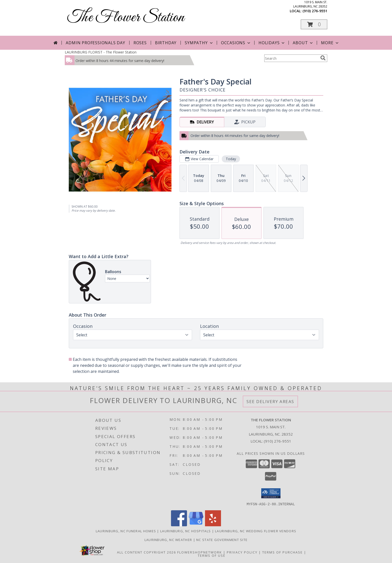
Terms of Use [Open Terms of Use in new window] (212, 555)
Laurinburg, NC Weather (168, 540)
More (330, 43)
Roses (140, 43)
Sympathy (199, 43)
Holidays (272, 43)
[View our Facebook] (179, 525)
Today (231, 159)
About (303, 43)
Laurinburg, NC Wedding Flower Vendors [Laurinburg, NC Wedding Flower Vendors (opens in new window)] (256, 531)
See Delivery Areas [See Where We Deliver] (270, 401)
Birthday (166, 43)
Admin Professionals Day (95, 43)
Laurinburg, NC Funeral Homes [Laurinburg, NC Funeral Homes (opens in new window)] (126, 531)
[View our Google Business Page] (196, 525)
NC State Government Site (222, 540)
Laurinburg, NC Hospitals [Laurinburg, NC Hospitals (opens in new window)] (185, 531)
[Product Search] (291, 58)
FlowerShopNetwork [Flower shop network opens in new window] (200, 552)
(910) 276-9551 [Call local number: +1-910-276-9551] (315, 11)
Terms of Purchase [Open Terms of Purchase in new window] (282, 552)
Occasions (236, 43)
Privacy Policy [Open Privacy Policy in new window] (242, 552)
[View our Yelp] (213, 525)
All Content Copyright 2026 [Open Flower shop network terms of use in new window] (146, 552)
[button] (314, 24)
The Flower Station (126, 18)
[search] (323, 58)
